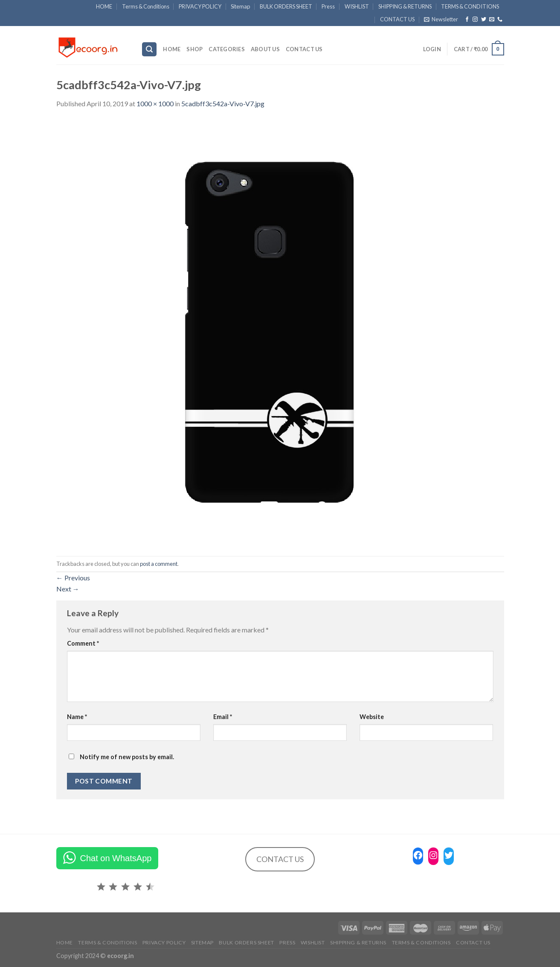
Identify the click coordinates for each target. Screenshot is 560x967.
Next (68, 589)
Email (223, 717)
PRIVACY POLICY (200, 6)
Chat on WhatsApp (116, 858)
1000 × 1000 (155, 103)
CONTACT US (397, 19)
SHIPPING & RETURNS (405, 6)
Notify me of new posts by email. (127, 757)
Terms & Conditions (146, 6)
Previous (73, 578)
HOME (104, 6)
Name (77, 717)
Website (372, 717)
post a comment (159, 564)
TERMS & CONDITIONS (470, 6)
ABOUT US (265, 49)
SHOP (194, 49)
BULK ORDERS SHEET (286, 6)
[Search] (149, 49)
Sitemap (240, 6)
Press (328, 6)
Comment (83, 643)
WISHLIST (357, 6)
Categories (227, 49)
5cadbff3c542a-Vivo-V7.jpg (223, 103)
